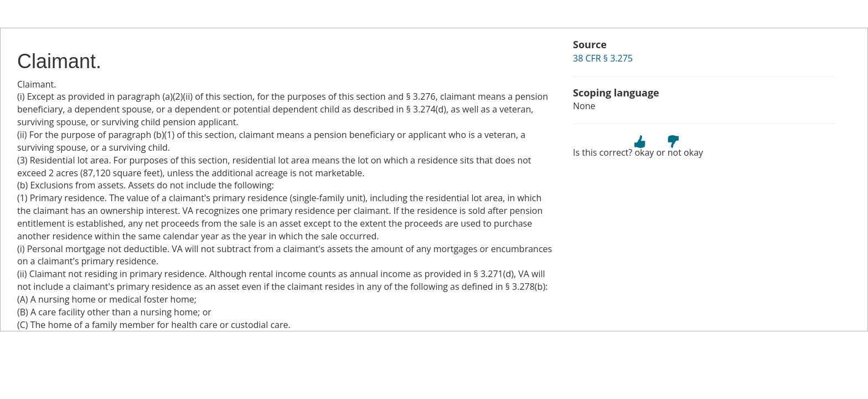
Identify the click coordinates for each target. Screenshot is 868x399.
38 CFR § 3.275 (603, 58)
